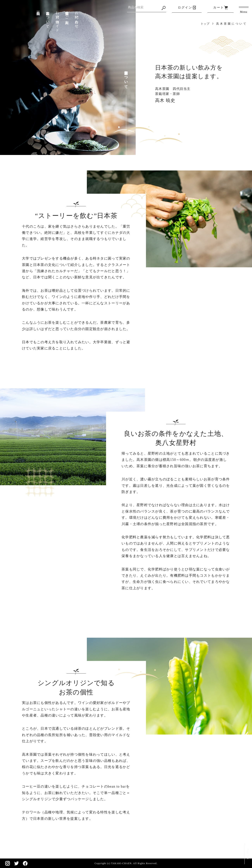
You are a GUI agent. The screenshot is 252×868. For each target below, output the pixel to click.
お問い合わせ (77, 18)
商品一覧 (38, 9)
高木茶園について (48, 18)
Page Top (247, 851)
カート (219, 7)
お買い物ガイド (57, 19)
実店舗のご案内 (67, 14)
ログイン (185, 7)
